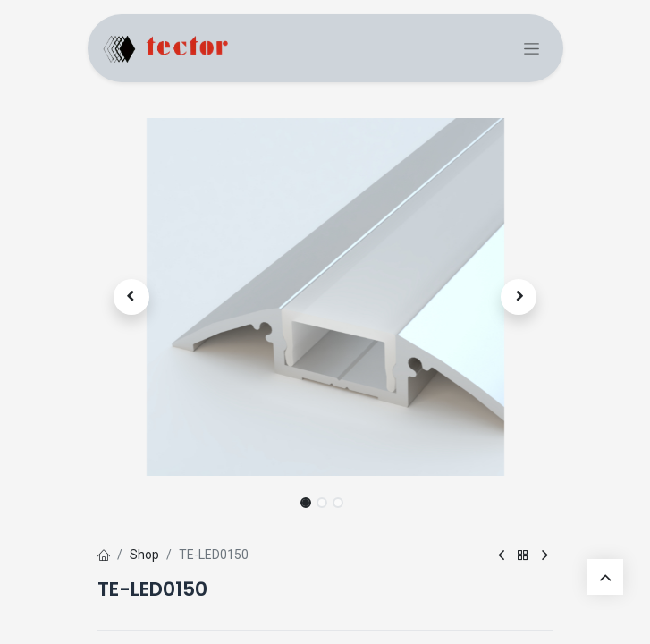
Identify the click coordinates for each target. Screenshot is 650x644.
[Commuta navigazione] (532, 49)
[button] (132, 297)
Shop (144, 555)
